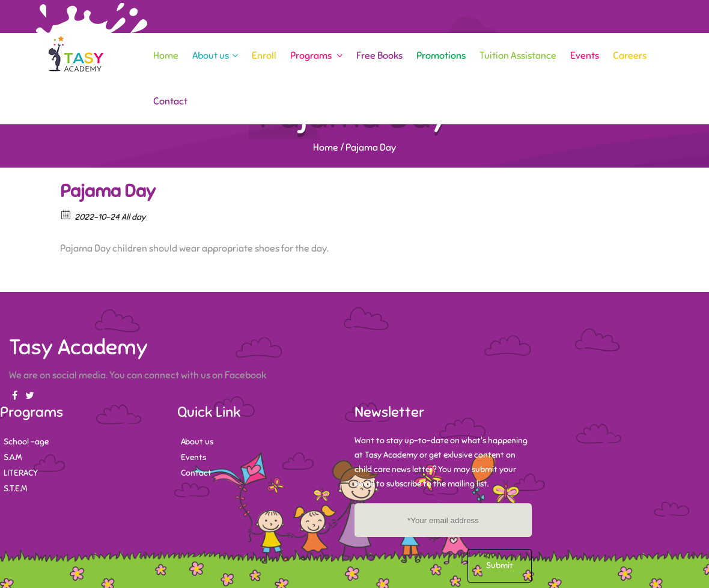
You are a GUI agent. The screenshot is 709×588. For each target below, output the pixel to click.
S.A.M (13, 457)
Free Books (379, 56)
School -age (26, 442)
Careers (630, 56)
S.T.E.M (15, 489)
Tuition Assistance (518, 56)
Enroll (264, 56)
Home (166, 56)
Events (585, 56)
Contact (170, 102)
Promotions (441, 56)
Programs (316, 56)
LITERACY (21, 473)
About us (215, 56)
